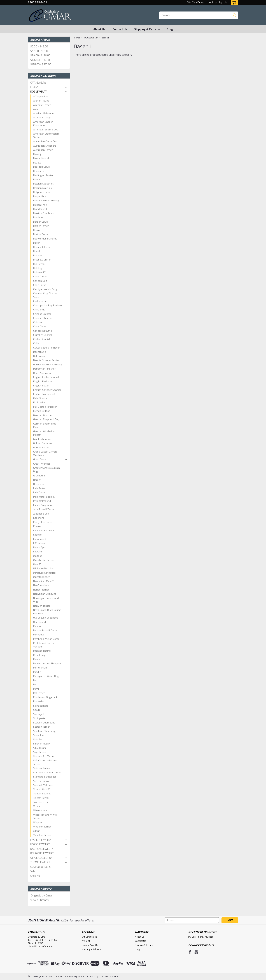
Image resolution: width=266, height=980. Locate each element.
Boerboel (38, 217)
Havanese (39, 484)
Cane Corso (40, 285)
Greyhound (39, 476)
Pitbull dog (39, 655)
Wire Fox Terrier (42, 827)
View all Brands (39, 900)
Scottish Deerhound (44, 723)
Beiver (37, 180)
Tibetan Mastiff (42, 789)
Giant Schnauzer (42, 439)
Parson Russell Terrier (45, 630)
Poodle (37, 672)
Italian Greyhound (43, 505)
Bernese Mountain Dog (46, 201)
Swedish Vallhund (43, 785)
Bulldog (38, 268)
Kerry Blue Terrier (43, 522)
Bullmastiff (39, 272)
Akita (36, 109)
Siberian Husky (41, 744)
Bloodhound (40, 209)
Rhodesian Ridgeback (45, 697)
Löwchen (38, 552)
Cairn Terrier (40, 277)
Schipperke (39, 718)
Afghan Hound (41, 101)
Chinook (38, 322)
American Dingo (42, 118)
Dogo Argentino (42, 373)
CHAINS (34, 87)
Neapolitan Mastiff (44, 581)
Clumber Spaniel (43, 335)
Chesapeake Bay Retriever (48, 305)
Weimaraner (40, 810)
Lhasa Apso (40, 547)
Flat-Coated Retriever (45, 407)
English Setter (41, 386)
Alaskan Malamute (44, 113)
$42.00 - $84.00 (40, 51)
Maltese (38, 556)
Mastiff (37, 564)
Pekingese (39, 635)
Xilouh (37, 831)
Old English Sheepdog (46, 618)
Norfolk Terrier (41, 590)
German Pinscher (43, 415)
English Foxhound (43, 381)
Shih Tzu (38, 740)
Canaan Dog (40, 281)
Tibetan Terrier (41, 798)
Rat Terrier (39, 693)
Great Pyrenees (42, 464)
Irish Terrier (39, 493)
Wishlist (86, 941)
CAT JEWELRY (38, 83)
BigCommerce (81, 976)
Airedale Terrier (42, 105)
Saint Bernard (41, 706)
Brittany (37, 256)
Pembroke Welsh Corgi (46, 639)
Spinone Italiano (42, 768)
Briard (37, 251)
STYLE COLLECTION (41, 858)
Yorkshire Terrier (42, 835)
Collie (36, 343)
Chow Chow (40, 327)
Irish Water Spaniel (44, 497)
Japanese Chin (41, 514)
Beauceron (39, 171)
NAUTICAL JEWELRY (42, 849)
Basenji (37, 154)
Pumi (36, 689)
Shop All (35, 876)
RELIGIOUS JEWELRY (42, 853)
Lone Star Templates (109, 976)
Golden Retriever (43, 443)
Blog (170, 29)
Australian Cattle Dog (45, 141)
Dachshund (40, 352)
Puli (35, 685)
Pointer (37, 659)
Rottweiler (39, 701)
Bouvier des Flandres (45, 239)
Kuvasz (37, 526)
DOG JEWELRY (39, 92)
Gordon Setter (41, 448)
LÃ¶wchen (39, 543)
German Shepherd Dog (46, 419)
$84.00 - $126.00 (40, 56)
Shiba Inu (38, 735)
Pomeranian (40, 668)
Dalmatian (39, 356)
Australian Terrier (43, 150)
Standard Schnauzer (45, 777)
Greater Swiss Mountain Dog (46, 470)
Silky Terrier (40, 748)
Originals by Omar (42, 896)
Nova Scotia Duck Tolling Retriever (47, 612)
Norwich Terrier (42, 606)
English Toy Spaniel (44, 394)
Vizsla (37, 806)
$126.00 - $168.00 (41, 60)
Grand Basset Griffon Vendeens (45, 454)
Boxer (36, 243)
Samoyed (39, 714)
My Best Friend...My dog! (200, 937)
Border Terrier (41, 226)
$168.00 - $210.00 (41, 65)
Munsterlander (41, 577)
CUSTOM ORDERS (40, 867)
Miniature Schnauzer (45, 573)
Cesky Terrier (40, 301)
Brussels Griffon (42, 260)
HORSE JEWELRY (40, 844)
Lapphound (40, 539)
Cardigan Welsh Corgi (45, 289)
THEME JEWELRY (40, 862)
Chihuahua (39, 310)
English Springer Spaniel (47, 390)
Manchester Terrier (44, 560)
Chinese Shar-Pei (43, 318)
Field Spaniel (40, 398)
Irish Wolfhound (42, 501)
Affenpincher (41, 97)
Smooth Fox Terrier (44, 756)
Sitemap (59, 976)
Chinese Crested (42, 314)
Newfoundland (41, 585)
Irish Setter (39, 488)
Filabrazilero (40, 403)
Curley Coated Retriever (46, 348)
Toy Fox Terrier (41, 802)
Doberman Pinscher (44, 369)
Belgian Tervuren (43, 192)
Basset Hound (41, 158)
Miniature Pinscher (44, 569)
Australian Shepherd (45, 146)
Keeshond (39, 518)
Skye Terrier (40, 752)
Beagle (37, 163)
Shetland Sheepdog (44, 731)
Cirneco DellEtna (43, 331)
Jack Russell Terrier (44, 509)
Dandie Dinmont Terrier (46, 360)
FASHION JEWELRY (41, 840)
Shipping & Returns (147, 29)
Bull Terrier (39, 264)
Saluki (37, 710)
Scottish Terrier (42, 727)
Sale (33, 871)
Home (77, 38)
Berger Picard (41, 196)
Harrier (37, 480)
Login (211, 3)
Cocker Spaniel (42, 339)
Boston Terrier (41, 234)
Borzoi (37, 230)
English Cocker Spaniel (46, 377)
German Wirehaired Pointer (44, 433)
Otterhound (39, 622)
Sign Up (223, 3)
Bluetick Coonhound (44, 213)
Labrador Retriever (44, 531)
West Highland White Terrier (45, 817)
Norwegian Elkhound (45, 594)
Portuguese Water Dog (46, 676)
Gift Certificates (89, 937)
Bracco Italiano (42, 247)
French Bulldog (42, 411)
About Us (99, 29)
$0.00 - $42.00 (39, 47)
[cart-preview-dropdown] (233, 3)
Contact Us (120, 29)
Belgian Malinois (42, 188)
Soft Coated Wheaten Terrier (45, 762)
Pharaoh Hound (42, 651)
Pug (35, 680)
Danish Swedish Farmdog (48, 365)
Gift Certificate (196, 3)
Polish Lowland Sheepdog (48, 664)
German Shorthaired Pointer (45, 426)
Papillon (38, 626)
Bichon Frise (40, 205)
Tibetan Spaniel (42, 794)
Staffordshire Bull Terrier (47, 773)
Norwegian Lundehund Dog (46, 600)
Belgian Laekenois (43, 184)
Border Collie (40, 222)
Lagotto (37, 535)
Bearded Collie (41, 167)
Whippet (38, 823)
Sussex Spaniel (42, 781)
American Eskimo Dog (46, 130)
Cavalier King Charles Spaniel (45, 295)
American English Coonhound (43, 124)
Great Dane (40, 459)
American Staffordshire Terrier (46, 136)
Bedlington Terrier (43, 175)
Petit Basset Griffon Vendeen (44, 645)
